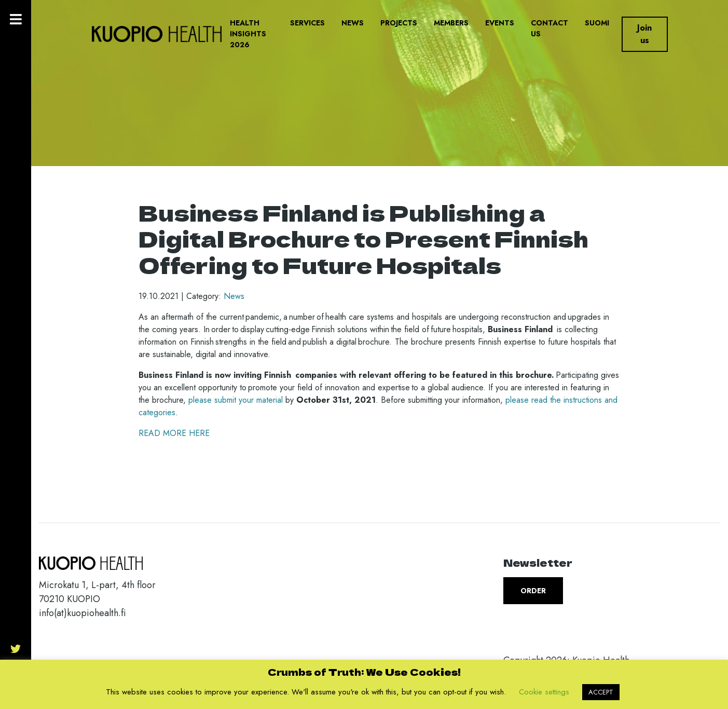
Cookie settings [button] (544, 692)
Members (451, 23)
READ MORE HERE (174, 433)
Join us (644, 34)
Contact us (550, 28)
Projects (399, 23)
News (353, 23)
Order (533, 591)
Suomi (597, 23)
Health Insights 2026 (248, 34)
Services (307, 23)
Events (500, 23)
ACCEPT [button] (601, 692)
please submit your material (236, 400)
